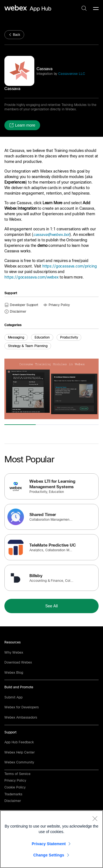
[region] (51, 839)
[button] (22, 125)
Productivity (69, 337)
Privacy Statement (49, 844)
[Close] (95, 818)
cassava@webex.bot (51, 234)
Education (42, 337)
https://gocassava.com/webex (31, 277)
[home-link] (29, 8)
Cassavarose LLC (71, 74)
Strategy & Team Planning (28, 346)
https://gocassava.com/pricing (70, 266)
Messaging (16, 337)
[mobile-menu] (96, 9)
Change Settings (49, 855)
